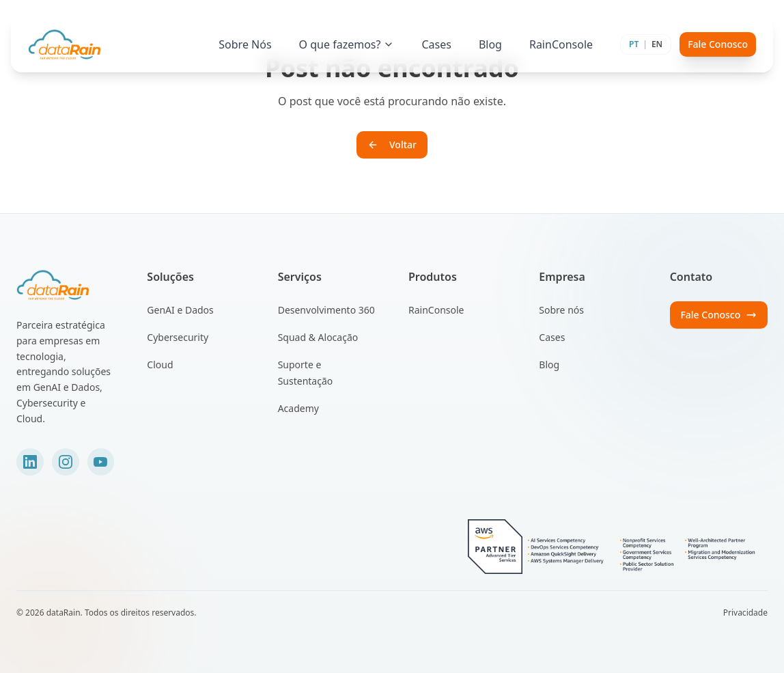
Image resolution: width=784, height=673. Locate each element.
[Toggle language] (646, 44)
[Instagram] (66, 462)
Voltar (392, 145)
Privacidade (745, 613)
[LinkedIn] (30, 462)
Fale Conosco (718, 44)
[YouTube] (101, 462)
